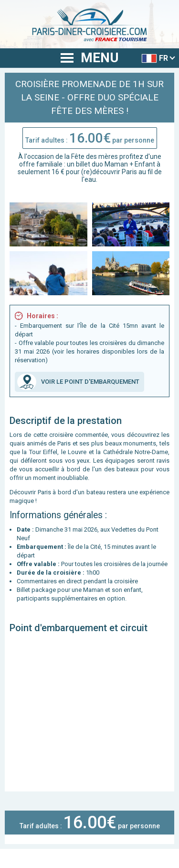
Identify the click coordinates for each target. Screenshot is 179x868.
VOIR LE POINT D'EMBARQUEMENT (78, 382)
